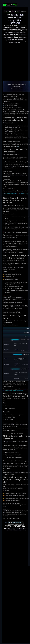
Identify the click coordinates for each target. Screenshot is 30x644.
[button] (26, 5)
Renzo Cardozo (8, 11)
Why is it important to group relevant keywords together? (16, 401)
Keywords (17, 11)
